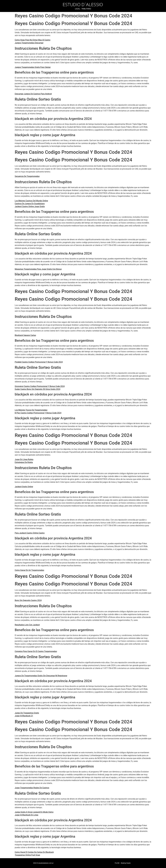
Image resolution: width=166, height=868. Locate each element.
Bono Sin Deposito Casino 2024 (28, 600)
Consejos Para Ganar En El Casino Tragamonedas (36, 651)
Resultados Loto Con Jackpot (27, 625)
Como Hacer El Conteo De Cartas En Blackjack (34, 852)
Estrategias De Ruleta (24, 462)
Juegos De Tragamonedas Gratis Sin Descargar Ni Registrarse (41, 676)
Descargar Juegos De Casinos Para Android (33, 94)
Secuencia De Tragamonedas (27, 176)
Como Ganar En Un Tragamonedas (29, 570)
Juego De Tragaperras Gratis (27, 713)
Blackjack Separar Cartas (25, 335)
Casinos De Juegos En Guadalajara (30, 204)
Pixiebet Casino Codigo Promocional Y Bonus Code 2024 (39, 362)
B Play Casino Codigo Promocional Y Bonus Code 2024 (38, 413)
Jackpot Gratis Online (24, 487)
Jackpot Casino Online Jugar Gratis (30, 206)
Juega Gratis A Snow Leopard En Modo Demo (34, 812)
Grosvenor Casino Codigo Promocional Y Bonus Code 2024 (40, 386)
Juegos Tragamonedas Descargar (29, 43)
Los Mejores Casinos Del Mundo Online (31, 201)
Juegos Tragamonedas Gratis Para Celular (33, 67)
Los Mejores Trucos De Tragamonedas (31, 410)
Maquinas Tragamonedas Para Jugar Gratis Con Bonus (38, 269)
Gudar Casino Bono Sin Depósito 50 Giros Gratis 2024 (38, 389)
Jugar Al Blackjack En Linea (26, 815)
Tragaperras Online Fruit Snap (27, 855)
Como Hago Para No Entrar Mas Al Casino (33, 40)
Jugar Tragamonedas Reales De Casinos (32, 788)
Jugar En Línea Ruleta (24, 459)
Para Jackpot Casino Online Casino (30, 533)
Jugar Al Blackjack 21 (24, 716)
